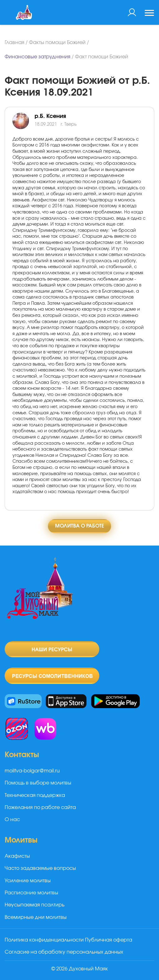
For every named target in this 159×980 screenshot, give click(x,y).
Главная (14, 43)
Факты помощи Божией (57, 43)
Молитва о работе (79, 526)
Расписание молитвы (31, 893)
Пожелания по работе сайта (40, 807)
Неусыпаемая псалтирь (35, 905)
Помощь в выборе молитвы (38, 783)
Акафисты (17, 856)
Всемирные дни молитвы (36, 917)
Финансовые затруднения (37, 57)
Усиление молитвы (28, 881)
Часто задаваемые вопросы (40, 868)
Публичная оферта (109, 940)
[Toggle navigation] (149, 14)
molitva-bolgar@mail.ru (32, 771)
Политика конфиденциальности (44, 940)
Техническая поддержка (35, 795)
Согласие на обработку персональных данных (64, 952)
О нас (12, 820)
